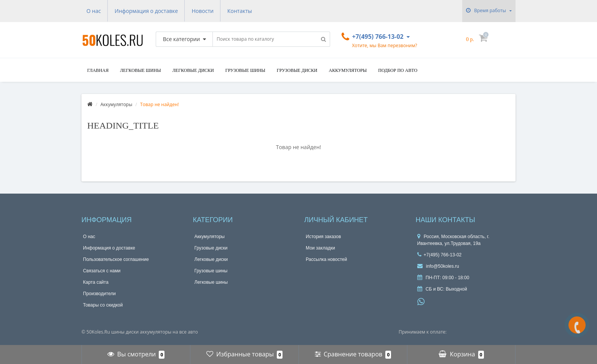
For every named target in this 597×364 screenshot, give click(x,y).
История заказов (323, 237)
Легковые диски (193, 70)
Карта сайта (96, 282)
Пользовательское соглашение (116, 259)
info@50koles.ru (438, 266)
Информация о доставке (146, 11)
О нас (94, 11)
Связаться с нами (102, 271)
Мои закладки (320, 248)
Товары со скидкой (103, 305)
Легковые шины (140, 70)
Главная (98, 70)
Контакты (240, 11)
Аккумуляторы (348, 70)
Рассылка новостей (326, 259)
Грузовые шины (245, 70)
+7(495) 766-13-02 (440, 255)
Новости (202, 11)
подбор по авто (398, 70)
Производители (99, 294)
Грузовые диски (297, 70)
